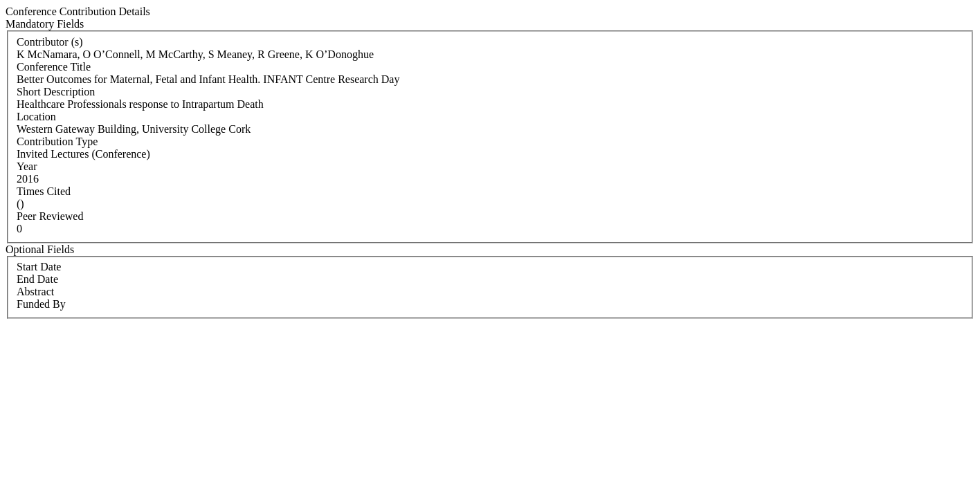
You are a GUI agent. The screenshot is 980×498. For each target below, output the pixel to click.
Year (27, 166)
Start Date (39, 267)
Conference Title (54, 67)
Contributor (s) (50, 42)
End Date (37, 279)
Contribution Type (57, 141)
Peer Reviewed (50, 216)
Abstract (35, 292)
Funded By (41, 304)
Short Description (56, 92)
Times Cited (44, 191)
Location (36, 117)
